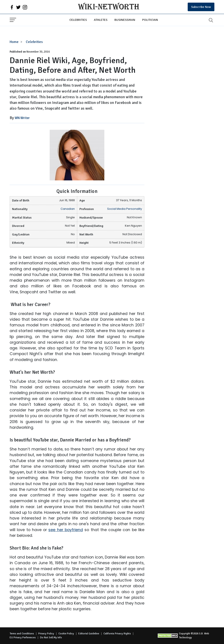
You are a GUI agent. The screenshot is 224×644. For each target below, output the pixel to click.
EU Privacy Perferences (23, 638)
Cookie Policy (66, 634)
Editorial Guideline (89, 634)
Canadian (68, 209)
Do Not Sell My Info (51, 638)
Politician (150, 20)
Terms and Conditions (22, 634)
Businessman (125, 20)
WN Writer (22, 118)
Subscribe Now (201, 7)
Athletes (101, 20)
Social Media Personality (125, 209)
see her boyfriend (66, 530)
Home (14, 42)
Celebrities (78, 20)
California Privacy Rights (117, 634)
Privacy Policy (46, 634)
